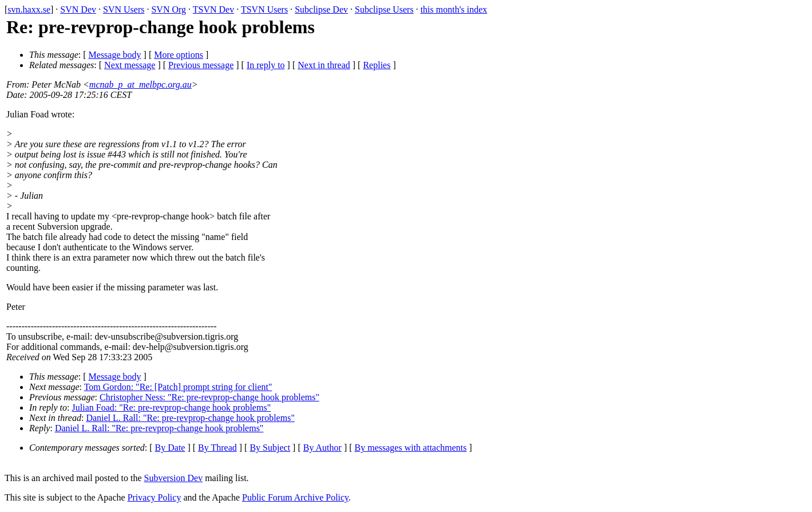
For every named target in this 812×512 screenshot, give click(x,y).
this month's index (454, 9)
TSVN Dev (213, 9)
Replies (377, 65)
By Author (322, 448)
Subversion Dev (174, 478)
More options (179, 55)
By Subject (270, 448)
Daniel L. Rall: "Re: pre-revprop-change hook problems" (190, 418)
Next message (130, 65)
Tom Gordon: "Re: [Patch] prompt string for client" (178, 387)
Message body (115, 55)
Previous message (201, 65)
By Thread (217, 448)
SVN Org (169, 9)
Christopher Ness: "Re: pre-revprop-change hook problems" (209, 397)
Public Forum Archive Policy (295, 497)
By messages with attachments (411, 448)
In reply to (266, 65)
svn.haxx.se (29, 9)
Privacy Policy (155, 497)
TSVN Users (264, 9)
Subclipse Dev (321, 9)
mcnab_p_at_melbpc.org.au (140, 84)
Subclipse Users (384, 9)
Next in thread (324, 65)
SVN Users (124, 9)
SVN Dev (78, 9)
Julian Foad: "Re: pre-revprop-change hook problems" (172, 407)
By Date (170, 448)
